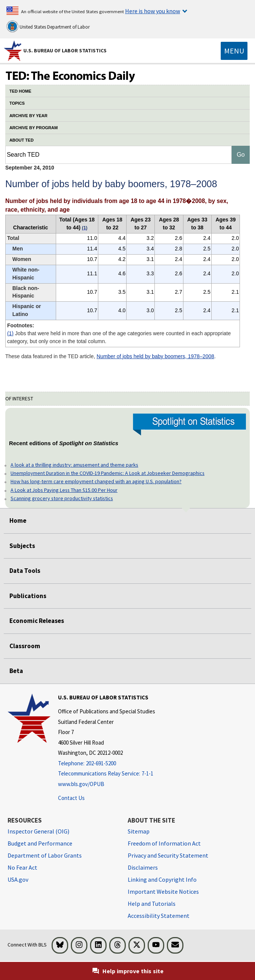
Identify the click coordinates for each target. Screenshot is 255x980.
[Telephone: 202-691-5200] (107, 764)
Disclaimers (143, 867)
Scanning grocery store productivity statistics (62, 498)
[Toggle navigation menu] (234, 51)
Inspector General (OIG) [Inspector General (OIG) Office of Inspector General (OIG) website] (38, 831)
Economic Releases (37, 621)
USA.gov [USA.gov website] (18, 879)
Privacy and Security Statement (168, 855)
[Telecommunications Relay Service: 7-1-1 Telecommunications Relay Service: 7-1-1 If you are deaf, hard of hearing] (107, 774)
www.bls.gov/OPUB (81, 784)
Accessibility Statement (159, 916)
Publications (28, 596)
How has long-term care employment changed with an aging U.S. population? (96, 481)
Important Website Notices (163, 891)
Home (18, 521)
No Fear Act (22, 867)
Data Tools (25, 571)
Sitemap (139, 831)
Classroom (25, 646)
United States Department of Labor (48, 26)
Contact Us (71, 798)
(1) (10, 333)
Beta (16, 671)
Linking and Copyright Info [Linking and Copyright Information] (162, 879)
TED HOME (20, 91)
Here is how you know (153, 11)
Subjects (22, 546)
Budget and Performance (40, 843)
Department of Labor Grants (45, 855)
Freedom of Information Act (164, 843)
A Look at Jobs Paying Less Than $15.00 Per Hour (64, 490)
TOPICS (17, 103)
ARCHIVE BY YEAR (28, 116)
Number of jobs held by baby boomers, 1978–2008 (155, 356)
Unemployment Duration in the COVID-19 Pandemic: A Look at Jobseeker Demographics (108, 473)
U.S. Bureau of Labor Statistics (65, 50)
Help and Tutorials (152, 904)
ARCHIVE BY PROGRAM (34, 128)
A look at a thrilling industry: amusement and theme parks (74, 465)
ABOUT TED (21, 140)
